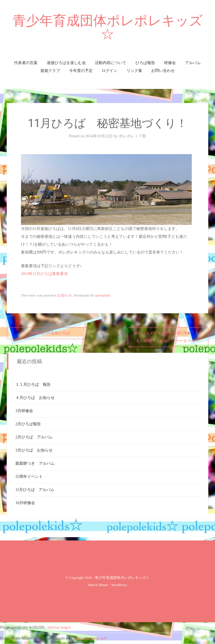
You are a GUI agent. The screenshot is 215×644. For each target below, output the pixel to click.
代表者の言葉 (26, 63)
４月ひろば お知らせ (35, 398)
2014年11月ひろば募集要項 (44, 274)
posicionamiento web (90, 638)
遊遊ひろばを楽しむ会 (66, 63)
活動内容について (111, 63)
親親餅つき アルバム (35, 463)
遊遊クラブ (50, 71)
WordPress (119, 585)
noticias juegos (59, 627)
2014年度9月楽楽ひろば (47, 333)
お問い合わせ (163, 71)
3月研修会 (24, 411)
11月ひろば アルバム (35, 490)
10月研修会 (25, 503)
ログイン (109, 71)
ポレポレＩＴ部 (132, 136)
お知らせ (65, 295)
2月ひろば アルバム (34, 437)
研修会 (170, 63)
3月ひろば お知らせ (34, 450)
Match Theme (98, 585)
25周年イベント (29, 477)
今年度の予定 (81, 71)
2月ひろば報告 (28, 424)
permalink (103, 295)
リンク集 (134, 71)
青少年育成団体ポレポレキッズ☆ (108, 27)
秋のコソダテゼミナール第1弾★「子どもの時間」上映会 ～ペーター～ (168, 337)
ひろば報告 (145, 63)
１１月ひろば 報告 (33, 385)
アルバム (193, 63)
